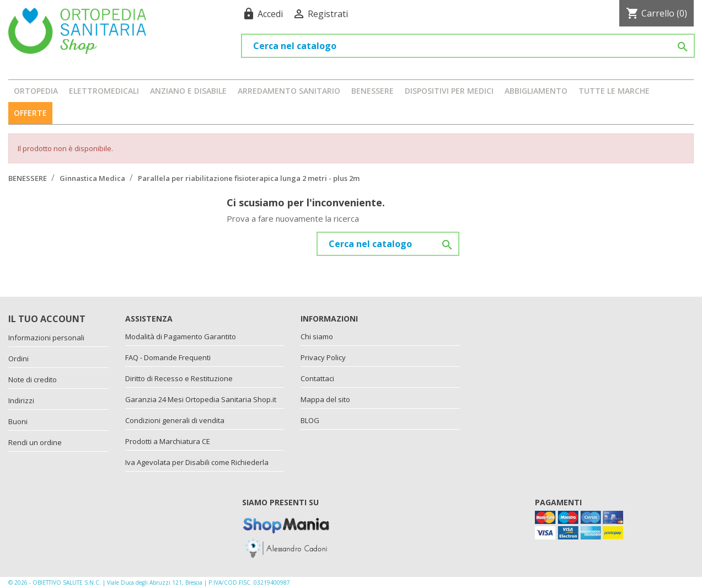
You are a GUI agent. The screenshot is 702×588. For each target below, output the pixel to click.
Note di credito (33, 379)
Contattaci (317, 378)
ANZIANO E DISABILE (188, 91)
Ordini (18, 359)
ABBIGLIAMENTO (536, 91)
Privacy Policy (323, 357)
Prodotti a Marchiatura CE (168, 441)
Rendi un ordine (35, 442)
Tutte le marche (614, 91)
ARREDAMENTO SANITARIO (289, 91)
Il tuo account (47, 319)
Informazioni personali (46, 338)
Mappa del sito (325, 399)
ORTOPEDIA (36, 91)
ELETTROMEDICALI (104, 91)
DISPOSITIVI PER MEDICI (449, 91)
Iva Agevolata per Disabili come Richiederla (197, 462)
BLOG (310, 420)
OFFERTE (30, 113)
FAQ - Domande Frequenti (168, 357)
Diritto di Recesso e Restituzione (179, 378)
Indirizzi (21, 400)
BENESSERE (373, 91)
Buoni (18, 421)
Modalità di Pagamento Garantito (181, 336)
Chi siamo (317, 336)
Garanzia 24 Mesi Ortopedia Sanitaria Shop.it (201, 399)
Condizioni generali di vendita (175, 420)
